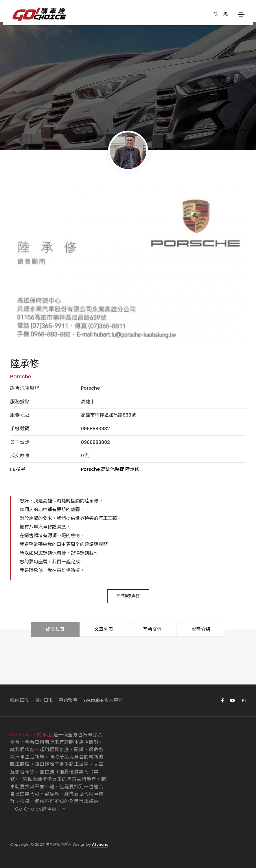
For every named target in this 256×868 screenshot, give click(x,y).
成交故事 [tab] (55, 629)
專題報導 (68, 700)
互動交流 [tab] (152, 629)
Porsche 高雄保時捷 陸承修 (110, 469)
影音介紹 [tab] (201, 629)
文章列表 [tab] (104, 629)
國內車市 (19, 700)
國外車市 (44, 700)
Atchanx (100, 844)
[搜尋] (216, 14)
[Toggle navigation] (241, 14)
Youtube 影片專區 (103, 700)
